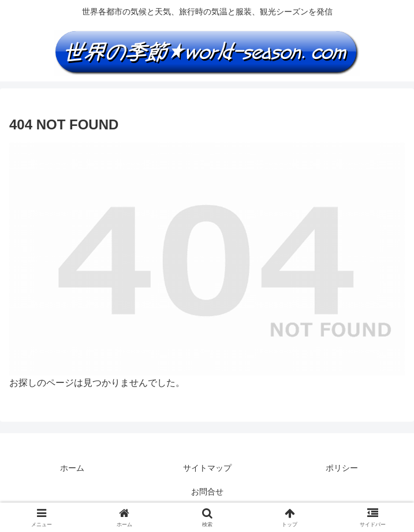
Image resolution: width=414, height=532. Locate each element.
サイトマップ (207, 468)
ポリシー (342, 468)
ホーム (72, 468)
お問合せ (207, 492)
